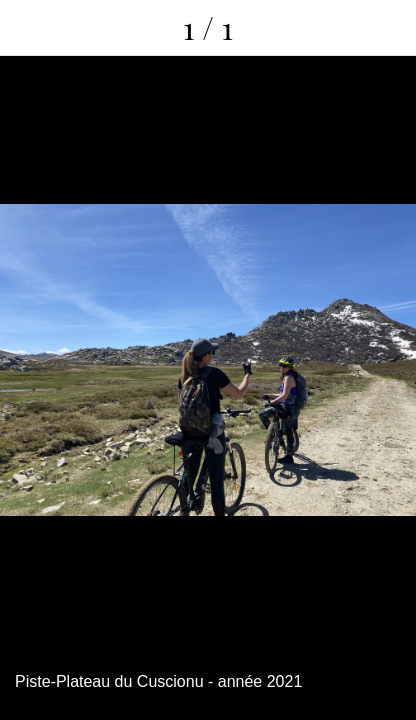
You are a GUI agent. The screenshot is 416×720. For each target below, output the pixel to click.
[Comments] (388, 28)
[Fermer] (28, 28)
